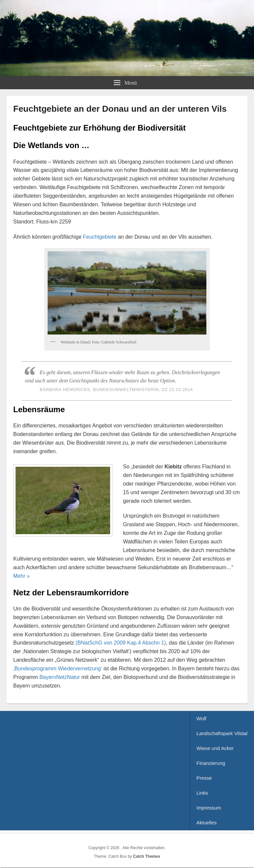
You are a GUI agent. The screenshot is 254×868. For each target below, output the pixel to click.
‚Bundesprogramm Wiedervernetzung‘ (58, 669)
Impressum (209, 808)
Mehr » (21, 576)
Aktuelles (207, 823)
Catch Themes (147, 856)
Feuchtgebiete (100, 237)
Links (202, 793)
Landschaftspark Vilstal (222, 733)
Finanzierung (211, 763)
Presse (204, 778)
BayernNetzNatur (60, 677)
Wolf (201, 718)
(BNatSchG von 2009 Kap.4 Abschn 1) (121, 643)
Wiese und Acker (215, 748)
